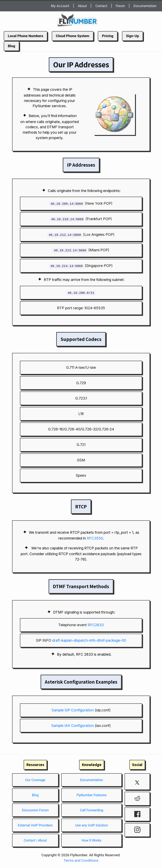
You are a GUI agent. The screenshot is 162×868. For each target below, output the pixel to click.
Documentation (145, 6)
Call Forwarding (92, 809)
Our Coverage (35, 779)
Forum (120, 6)
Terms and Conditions (81, 860)
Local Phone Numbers (26, 36)
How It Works (92, 840)
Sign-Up (133, 36)
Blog (11, 46)
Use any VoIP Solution (92, 824)
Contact (101, 6)
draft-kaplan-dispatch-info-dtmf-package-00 (89, 640)
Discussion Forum (35, 809)
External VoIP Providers (35, 824)
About (82, 6)
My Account (60, 6)
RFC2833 (96, 624)
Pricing (108, 36)
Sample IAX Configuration (73, 725)
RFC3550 (95, 537)
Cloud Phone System (73, 36)
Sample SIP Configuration (73, 709)
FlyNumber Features (92, 794)
